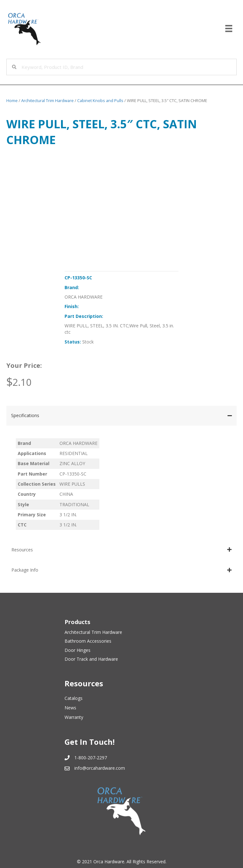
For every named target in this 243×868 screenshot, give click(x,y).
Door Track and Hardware (91, 659)
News (70, 708)
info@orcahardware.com (100, 768)
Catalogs (74, 698)
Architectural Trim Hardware (47, 100)
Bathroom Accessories (88, 641)
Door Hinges (78, 650)
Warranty (74, 717)
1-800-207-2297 (91, 758)
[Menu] (229, 28)
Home (12, 100)
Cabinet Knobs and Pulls (100, 100)
